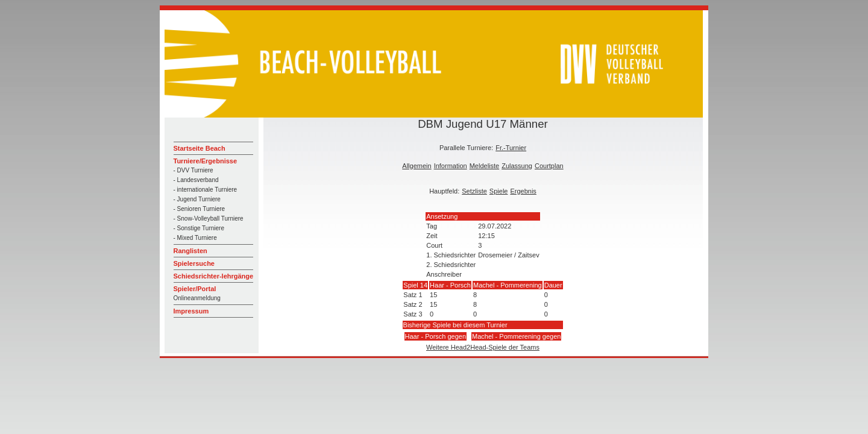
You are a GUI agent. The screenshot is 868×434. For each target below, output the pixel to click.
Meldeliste (485, 166)
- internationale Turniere (206, 190)
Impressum (191, 311)
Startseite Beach (200, 148)
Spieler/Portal (195, 289)
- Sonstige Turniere (199, 228)
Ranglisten (190, 251)
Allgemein (417, 166)
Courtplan (549, 166)
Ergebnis (523, 191)
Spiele (499, 191)
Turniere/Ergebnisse (206, 161)
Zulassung (517, 166)
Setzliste (474, 191)
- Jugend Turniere (197, 199)
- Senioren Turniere (200, 209)
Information (451, 166)
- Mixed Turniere (195, 238)
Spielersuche (194, 263)
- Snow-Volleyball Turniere (209, 219)
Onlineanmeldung (197, 298)
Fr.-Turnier (511, 148)
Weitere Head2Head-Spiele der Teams (483, 347)
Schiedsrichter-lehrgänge (214, 276)
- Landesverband (196, 180)
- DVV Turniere (193, 170)
